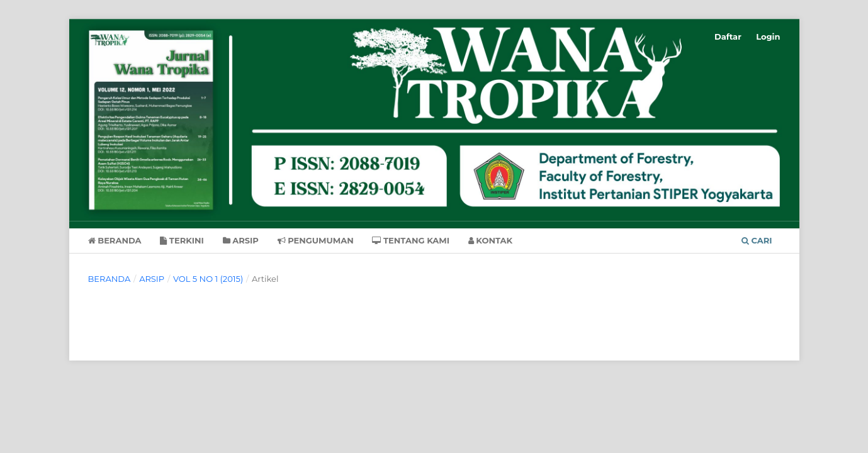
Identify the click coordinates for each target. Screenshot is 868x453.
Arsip (241, 240)
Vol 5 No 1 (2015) (208, 279)
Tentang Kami (411, 240)
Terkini (182, 240)
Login (768, 36)
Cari (757, 240)
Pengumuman (316, 240)
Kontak (491, 240)
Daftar (728, 36)
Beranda (115, 240)
